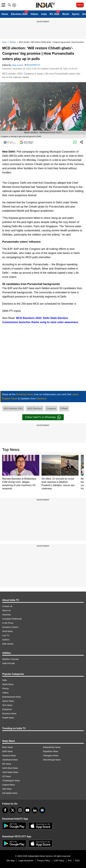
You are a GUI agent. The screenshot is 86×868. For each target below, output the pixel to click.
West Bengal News (52, 760)
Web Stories (8, 644)
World (66, 14)
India (44, 14)
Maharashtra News (52, 747)
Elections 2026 (19, 14)
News (4, 42)
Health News (8, 718)
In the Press (8, 623)
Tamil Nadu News (10, 772)
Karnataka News (10, 793)
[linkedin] (35, 810)
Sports (76, 14)
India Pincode (9, 663)
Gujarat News (9, 785)
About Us (7, 610)
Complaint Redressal (12, 619)
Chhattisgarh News (11, 781)
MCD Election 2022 (13, 408)
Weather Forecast (10, 659)
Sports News (8, 701)
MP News (7, 764)
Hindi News (7, 631)
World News (8, 684)
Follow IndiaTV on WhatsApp (43, 417)
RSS (77, 861)
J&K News (7, 789)
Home (5, 14)
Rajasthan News (51, 751)
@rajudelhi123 (34, 65)
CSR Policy (59, 861)
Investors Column (10, 627)
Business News (9, 714)
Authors (6, 640)
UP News (7, 776)
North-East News (10, 768)
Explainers (7, 709)
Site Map (10, 861)
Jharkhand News (10, 760)
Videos (34, 14)
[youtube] (27, 810)
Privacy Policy (44, 861)
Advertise (7, 615)
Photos (5, 689)
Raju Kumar (18, 65)
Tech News (7, 705)
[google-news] (42, 810)
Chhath (64, 408)
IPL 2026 (54, 14)
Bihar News (8, 747)
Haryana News (9, 756)
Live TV (6, 635)
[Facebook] (5, 810)
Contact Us (7, 606)
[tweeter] (13, 810)
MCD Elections (35, 408)
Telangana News (51, 756)
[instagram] (20, 810)
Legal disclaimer (26, 861)
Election (13, 42)
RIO (70, 861)
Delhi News (7, 751)
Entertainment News (12, 697)
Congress (51, 408)
